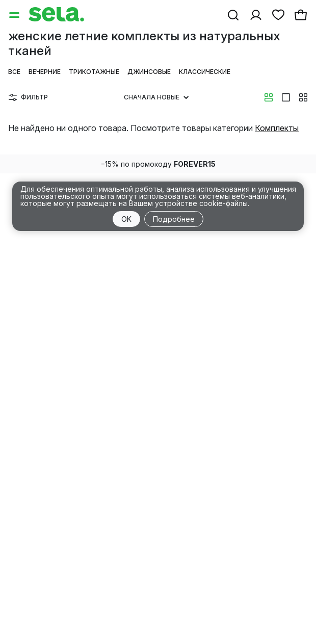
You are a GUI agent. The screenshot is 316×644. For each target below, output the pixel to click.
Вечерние (45, 72)
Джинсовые (149, 72)
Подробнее (174, 219)
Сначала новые (156, 97)
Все (14, 72)
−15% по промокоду (158, 164)
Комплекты (277, 128)
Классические (205, 72)
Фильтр (28, 97)
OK (126, 219)
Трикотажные (94, 72)
